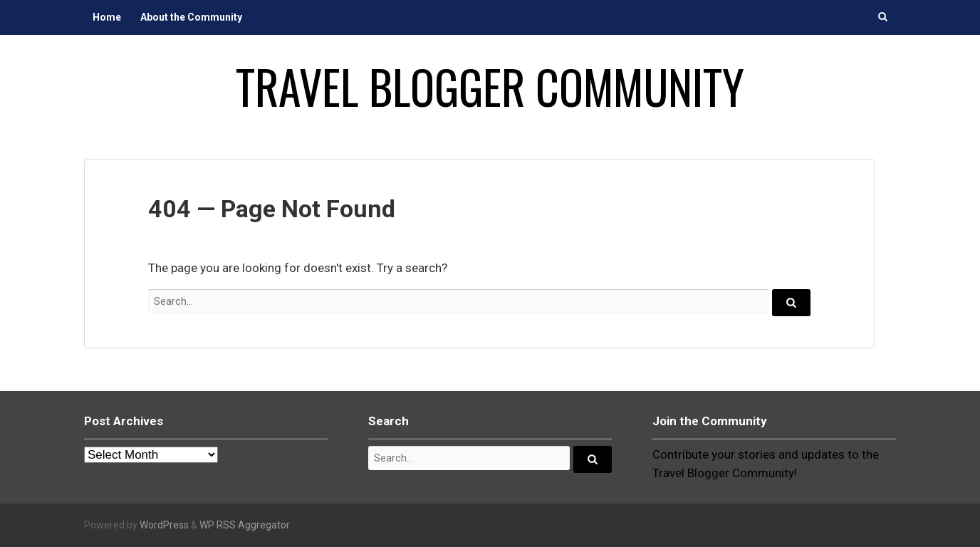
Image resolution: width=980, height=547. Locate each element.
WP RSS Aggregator (244, 525)
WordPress (164, 525)
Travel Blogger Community (490, 86)
